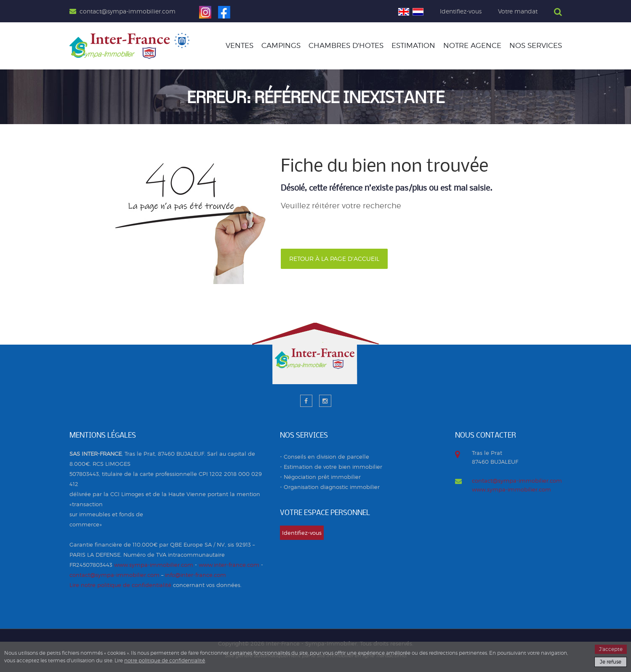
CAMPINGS (281, 45)
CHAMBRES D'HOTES (346, 45)
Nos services (536, 45)
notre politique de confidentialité (165, 660)
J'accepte (611, 649)
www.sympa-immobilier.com (154, 565)
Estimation (413, 45)
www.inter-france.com (229, 565)
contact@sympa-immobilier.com (114, 575)
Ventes (240, 45)
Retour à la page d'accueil (334, 259)
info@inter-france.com (196, 575)
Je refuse (611, 662)
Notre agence (472, 45)
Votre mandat (518, 11)
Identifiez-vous (461, 11)
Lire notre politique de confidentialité (120, 585)
